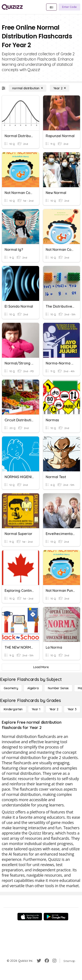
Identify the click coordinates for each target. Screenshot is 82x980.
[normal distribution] (28, 88)
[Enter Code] (69, 7)
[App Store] (30, 917)
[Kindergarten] (13, 709)
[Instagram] (54, 961)
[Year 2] (60, 88)
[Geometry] (11, 688)
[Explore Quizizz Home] (12, 7)
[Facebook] (47, 961)
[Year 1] (36, 709)
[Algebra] (33, 688)
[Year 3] (72, 709)
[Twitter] (39, 961)
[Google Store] (56, 917)
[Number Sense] (58, 688)
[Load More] (41, 667)
